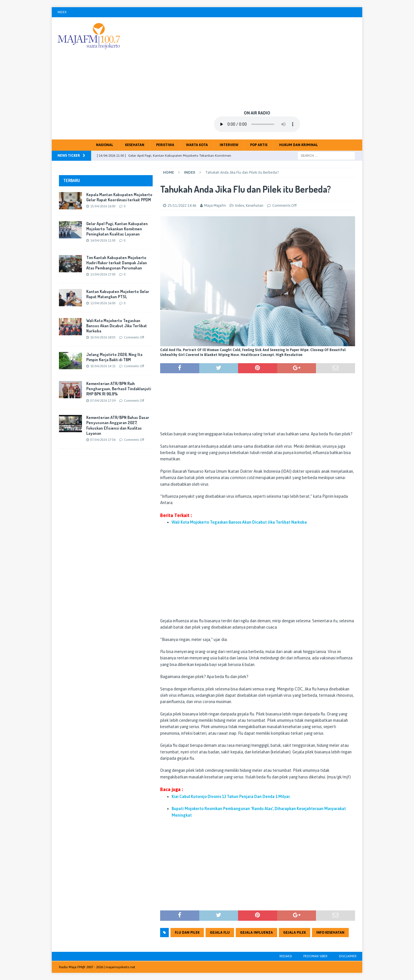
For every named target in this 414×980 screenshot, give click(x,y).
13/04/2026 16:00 (103, 303)
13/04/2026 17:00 (103, 274)
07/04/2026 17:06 (103, 440)
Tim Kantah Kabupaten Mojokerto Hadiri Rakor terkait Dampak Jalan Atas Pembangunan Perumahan (117, 263)
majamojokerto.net (120, 967)
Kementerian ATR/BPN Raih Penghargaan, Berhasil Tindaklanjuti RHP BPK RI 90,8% (119, 389)
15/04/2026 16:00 (103, 206)
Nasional (105, 145)
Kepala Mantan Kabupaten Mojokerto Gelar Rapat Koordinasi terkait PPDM (119, 197)
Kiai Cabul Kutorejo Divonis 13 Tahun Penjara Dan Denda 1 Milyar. (231, 797)
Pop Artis (259, 145)
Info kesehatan (330, 933)
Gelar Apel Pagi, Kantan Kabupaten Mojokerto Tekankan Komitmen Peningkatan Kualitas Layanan (117, 229)
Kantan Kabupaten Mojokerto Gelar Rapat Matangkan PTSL (118, 294)
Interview (229, 145)
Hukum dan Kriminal (299, 145)
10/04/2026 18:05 (103, 337)
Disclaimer (348, 956)
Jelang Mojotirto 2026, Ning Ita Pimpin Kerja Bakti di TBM (114, 357)
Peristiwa (165, 145)
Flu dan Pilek (187, 933)
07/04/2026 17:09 (103, 401)
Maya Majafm (215, 205)
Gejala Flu (220, 933)
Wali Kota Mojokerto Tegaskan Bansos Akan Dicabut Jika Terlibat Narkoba (117, 326)
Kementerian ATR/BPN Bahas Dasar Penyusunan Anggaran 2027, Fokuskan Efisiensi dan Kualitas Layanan (118, 425)
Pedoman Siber (315, 956)
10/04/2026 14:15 (103, 366)
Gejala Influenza (256, 933)
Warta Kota (197, 145)
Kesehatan (135, 145)
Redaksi (286, 956)
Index (62, 12)
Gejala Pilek (295, 933)
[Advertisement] (257, 63)
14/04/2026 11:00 (103, 240)
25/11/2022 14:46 (182, 205)
